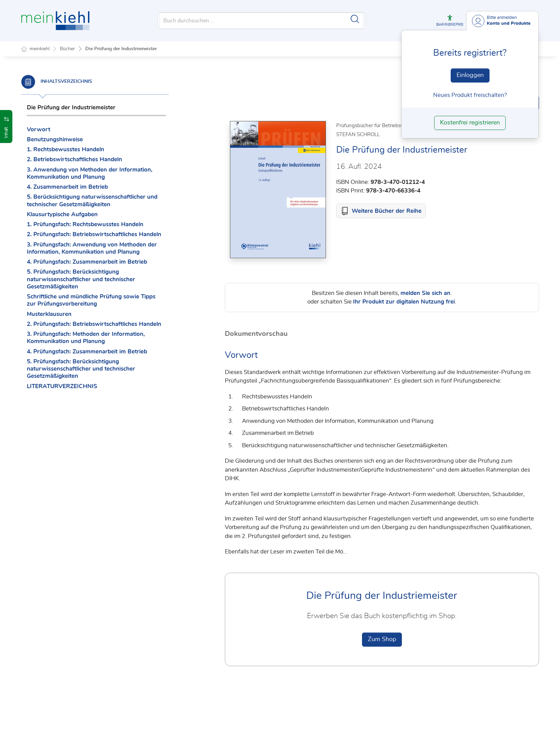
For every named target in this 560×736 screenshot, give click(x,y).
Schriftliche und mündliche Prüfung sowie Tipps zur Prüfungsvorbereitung (91, 300)
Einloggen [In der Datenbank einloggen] (470, 75)
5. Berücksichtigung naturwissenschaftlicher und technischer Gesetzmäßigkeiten (92, 200)
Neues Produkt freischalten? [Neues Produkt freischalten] (470, 95)
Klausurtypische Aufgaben (62, 214)
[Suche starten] (355, 19)
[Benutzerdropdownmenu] (502, 21)
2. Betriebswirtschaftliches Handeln (74, 159)
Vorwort (39, 129)
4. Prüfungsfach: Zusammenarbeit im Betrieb (87, 262)
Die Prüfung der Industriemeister (121, 49)
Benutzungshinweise (55, 139)
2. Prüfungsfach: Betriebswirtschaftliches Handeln (94, 234)
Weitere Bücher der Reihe (387, 211)
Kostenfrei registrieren (470, 123)
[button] (450, 21)
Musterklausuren (49, 314)
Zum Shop (382, 640)
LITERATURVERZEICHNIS (62, 386)
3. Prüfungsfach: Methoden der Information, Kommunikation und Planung (86, 338)
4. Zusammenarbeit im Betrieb (67, 187)
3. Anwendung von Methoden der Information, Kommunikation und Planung (90, 173)
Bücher (67, 49)
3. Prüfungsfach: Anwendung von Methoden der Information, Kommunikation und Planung (92, 248)
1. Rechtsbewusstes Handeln (65, 149)
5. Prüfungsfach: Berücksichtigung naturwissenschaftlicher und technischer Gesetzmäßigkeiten (81, 279)
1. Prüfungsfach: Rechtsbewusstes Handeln (85, 224)
